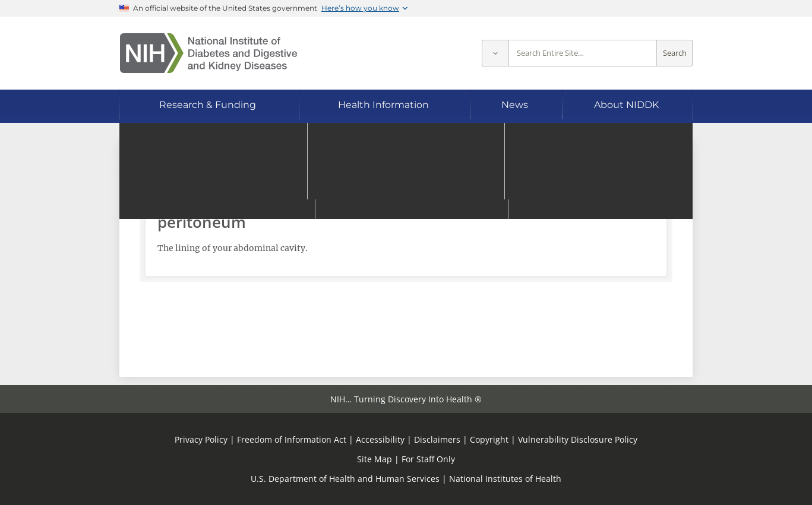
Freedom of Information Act (292, 439)
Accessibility (380, 439)
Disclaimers (437, 439)
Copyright (489, 439)
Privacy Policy (201, 439)
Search (675, 53)
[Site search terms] (583, 53)
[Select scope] (495, 53)
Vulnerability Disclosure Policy (578, 439)
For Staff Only (428, 459)
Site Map (375, 459)
